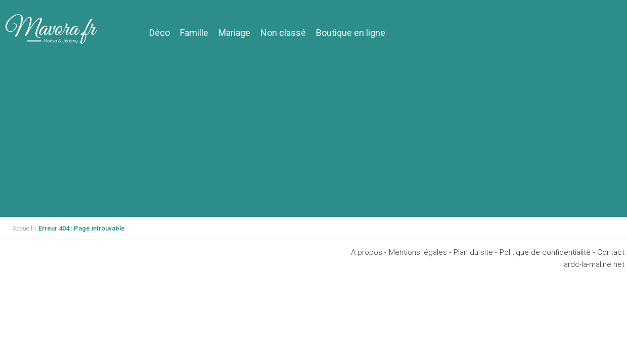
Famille (194, 33)
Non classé (283, 33)
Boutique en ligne (351, 33)
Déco (160, 33)
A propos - (369, 252)
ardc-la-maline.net (594, 264)
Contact (611, 252)
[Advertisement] (313, 141)
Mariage (234, 33)
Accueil (23, 228)
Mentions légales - (420, 252)
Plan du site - (475, 252)
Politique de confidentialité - (547, 252)
